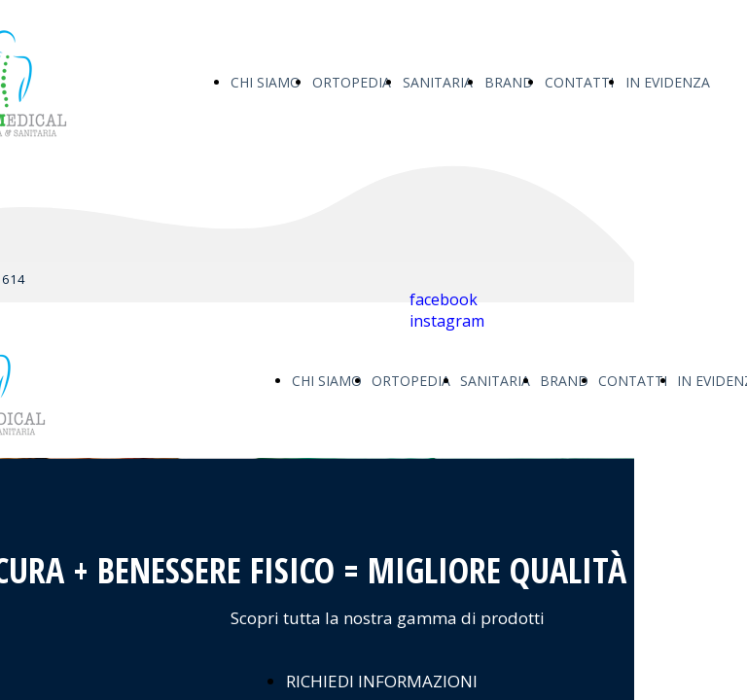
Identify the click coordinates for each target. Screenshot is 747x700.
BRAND (509, 82)
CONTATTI (579, 82)
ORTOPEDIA (352, 82)
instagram (447, 321)
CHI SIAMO (266, 82)
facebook (444, 299)
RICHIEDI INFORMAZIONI (382, 681)
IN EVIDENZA (668, 82)
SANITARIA (438, 82)
